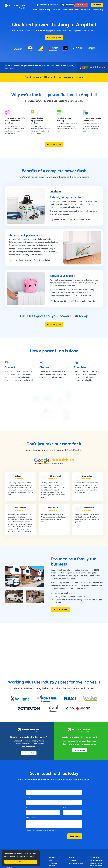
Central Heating (45, 10)
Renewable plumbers (96, 863)
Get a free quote (54, 38)
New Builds (57, 10)
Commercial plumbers (96, 861)
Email (28, 798)
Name (28, 788)
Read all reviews (58, 464)
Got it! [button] (21, 862)
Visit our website (29, 753)
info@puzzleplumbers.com (47, 5)
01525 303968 (72, 861)
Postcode (66, 808)
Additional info (31, 818)
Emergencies (86, 10)
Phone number (31, 808)
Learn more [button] (30, 856)
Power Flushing (98, 10)
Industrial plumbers (96, 866)
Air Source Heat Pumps (71, 10)
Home (35, 10)
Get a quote (75, 836)
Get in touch (97, 5)
